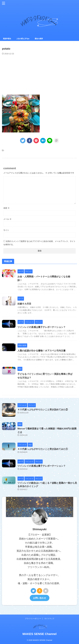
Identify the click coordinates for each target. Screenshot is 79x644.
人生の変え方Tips (23, 39)
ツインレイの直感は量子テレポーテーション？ (42, 327)
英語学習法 (7, 39)
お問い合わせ (40, 598)
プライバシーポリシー (33, 619)
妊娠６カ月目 (24, 304)
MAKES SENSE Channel (39, 634)
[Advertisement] (22, 74)
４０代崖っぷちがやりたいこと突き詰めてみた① (43, 449)
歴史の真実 (39, 39)
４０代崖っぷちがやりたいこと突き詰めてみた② (43, 410)
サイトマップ (49, 619)
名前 (6, 208)
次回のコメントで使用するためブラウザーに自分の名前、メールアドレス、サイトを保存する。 (39, 243)
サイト (6, 230)
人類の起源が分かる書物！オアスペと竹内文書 (42, 351)
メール (7, 219)
